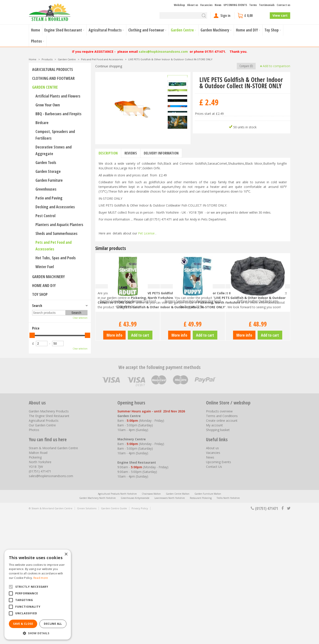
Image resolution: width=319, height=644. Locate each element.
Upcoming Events (219, 592)
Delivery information (161, 268)
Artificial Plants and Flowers (58, 96)
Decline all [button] (53, 624)
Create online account (222, 551)
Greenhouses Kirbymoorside (135, 628)
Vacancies (213, 583)
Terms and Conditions (222, 546)
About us (212, 578)
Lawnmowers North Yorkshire (170, 628)
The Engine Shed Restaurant (49, 546)
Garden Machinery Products (49, 541)
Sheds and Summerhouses (56, 233)
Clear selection (80, 318)
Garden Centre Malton (178, 624)
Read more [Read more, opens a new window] (41, 578)
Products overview (219, 541)
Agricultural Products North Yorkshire (117, 624)
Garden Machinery (48, 277)
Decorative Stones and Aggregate (53, 150)
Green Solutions (87, 638)
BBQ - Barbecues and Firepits (58, 114)
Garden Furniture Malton (208, 624)
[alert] (38, 595)
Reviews (131, 268)
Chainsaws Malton (151, 624)
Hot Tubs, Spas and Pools (56, 258)
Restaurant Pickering (201, 628)
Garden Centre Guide (114, 638)
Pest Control (45, 216)
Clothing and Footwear (53, 78)
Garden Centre (45, 87)
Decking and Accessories (55, 207)
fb (282, 638)
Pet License (146, 348)
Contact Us (214, 597)
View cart (280, 15)
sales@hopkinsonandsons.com (163, 52)
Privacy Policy (140, 638)
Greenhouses (46, 189)
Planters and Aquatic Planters (59, 224)
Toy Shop (40, 294)
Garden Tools (46, 162)
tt (289, 638)
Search (37, 306)
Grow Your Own (48, 105)
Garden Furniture (49, 180)
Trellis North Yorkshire (228, 628)
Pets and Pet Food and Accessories (53, 246)
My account (214, 555)
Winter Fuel (45, 267)
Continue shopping (109, 66)
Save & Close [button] (23, 624)
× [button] (66, 554)
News (210, 587)
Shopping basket (218, 560)
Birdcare (42, 123)
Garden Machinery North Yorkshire (97, 628)
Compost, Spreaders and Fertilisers (55, 135)
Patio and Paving (49, 198)
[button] (38, 633)
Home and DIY (44, 285)
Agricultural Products (53, 69)
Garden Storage (48, 171)
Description (108, 268)
